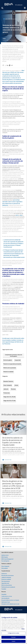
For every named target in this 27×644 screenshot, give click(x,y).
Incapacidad (18, 360)
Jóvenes (16, 385)
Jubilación (6, 389)
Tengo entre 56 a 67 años (10, 401)
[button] (25, 8)
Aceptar (13, 641)
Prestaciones (7, 393)
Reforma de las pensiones (10, 368)
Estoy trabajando (8, 385)
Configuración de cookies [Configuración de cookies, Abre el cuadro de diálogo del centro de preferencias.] (13, 633)
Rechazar (13, 637)
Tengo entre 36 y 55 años (10, 397)
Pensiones (13, 389)
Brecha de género (8, 360)
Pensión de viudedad (8, 372)
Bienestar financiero (8, 381)
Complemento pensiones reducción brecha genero (13, 356)
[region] (13, 629)
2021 (21, 215)
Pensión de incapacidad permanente (12, 364)
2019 (17, 215)
